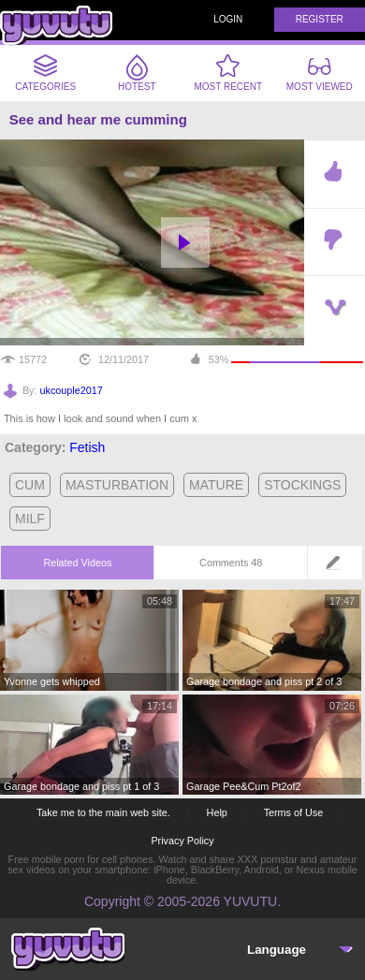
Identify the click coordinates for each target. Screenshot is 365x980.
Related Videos (77, 563)
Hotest (137, 73)
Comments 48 (231, 563)
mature (216, 485)
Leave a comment (339, 569)
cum (30, 485)
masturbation (117, 485)
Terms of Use (294, 812)
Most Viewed (320, 75)
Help (217, 812)
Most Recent (228, 73)
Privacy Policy (182, 841)
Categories (45, 73)
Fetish (87, 447)
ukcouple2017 (72, 390)
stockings (302, 485)
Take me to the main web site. (103, 812)
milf (30, 519)
